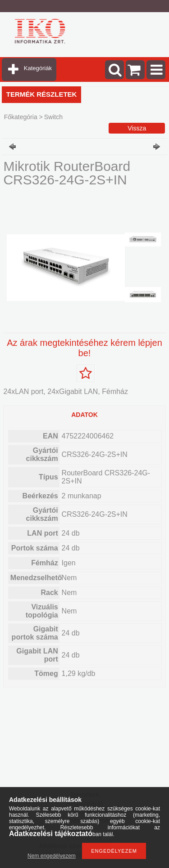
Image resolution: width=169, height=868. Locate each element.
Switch (53, 117)
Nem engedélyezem (52, 856)
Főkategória (21, 117)
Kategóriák (38, 68)
